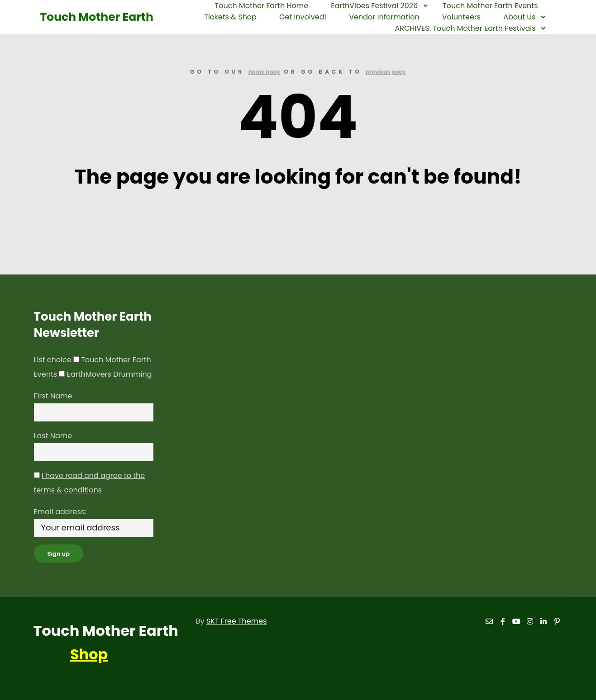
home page (264, 72)
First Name (53, 396)
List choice (53, 360)
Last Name (53, 436)
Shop (89, 654)
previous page (386, 72)
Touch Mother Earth (86, 17)
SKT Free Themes (237, 621)
